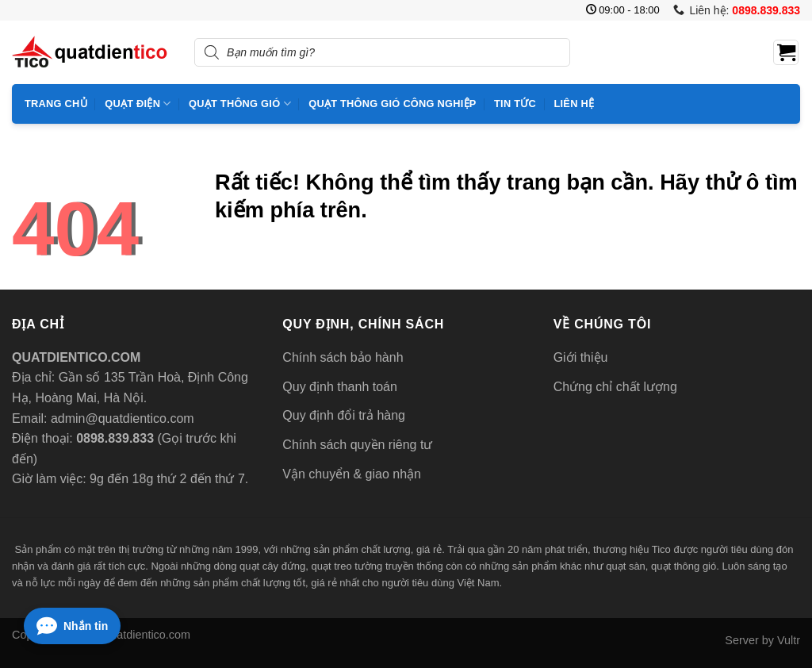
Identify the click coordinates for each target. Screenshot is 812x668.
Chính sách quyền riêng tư (357, 445)
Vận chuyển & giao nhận (352, 474)
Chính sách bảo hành (343, 357)
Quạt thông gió (240, 104)
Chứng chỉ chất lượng (615, 387)
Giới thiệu (581, 357)
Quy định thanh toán (340, 387)
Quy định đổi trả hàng (344, 415)
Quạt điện (138, 104)
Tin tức (515, 104)
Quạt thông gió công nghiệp (392, 104)
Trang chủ (56, 104)
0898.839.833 (113, 438)
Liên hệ (574, 104)
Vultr (789, 640)
